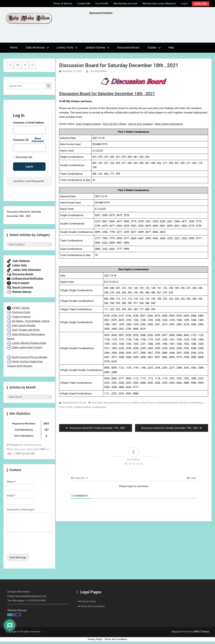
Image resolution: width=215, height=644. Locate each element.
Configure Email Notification (25, 278)
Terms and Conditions (92, 606)
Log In (184, 4)
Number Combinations (191, 403)
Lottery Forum (147, 403)
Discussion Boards (20, 274)
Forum (126, 403)
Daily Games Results (21, 325)
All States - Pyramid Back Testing (28, 321)
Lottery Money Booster (167, 403)
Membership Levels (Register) (159, 4)
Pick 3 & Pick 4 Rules (115, 124)
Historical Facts (19, 312)
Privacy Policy (88, 601)
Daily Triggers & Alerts (89, 124)
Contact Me (84, 4)
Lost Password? (35, 181)
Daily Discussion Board (74, 403)
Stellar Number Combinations (91, 407)
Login (191, 478)
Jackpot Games (95, 47)
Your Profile (102, 4)
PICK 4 (71, 407)
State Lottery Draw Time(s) (25, 347)
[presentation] (32, 548)
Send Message (18, 557)
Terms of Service (63, 4)
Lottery (134, 403)
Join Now (18, 181)
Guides (152, 47)
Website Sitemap (19, 292)
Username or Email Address (29, 123)
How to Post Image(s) (141, 124)
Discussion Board (128, 47)
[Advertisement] (150, 30)
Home (14, 47)
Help (171, 47)
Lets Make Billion (98, 71)
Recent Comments (20, 287)
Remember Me (23, 157)
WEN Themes (202, 632)
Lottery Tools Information (24, 270)
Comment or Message (21, 510)
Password (19, 140)
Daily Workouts (35, 47)
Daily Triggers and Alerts (23, 330)
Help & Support (18, 283)
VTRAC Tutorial (18, 308)
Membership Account (125, 4)
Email (11, 496)
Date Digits (97, 403)
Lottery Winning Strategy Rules (27, 343)
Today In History (19, 317)
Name (11, 482)
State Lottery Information (169, 124)
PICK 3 (63, 407)
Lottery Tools (65, 47)
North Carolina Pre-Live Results (27, 357)
